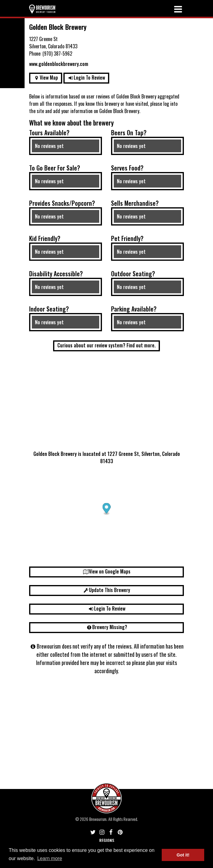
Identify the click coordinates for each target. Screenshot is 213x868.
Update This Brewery (107, 590)
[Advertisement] (106, 403)
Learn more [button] (50, 858)
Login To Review (86, 77)
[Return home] (42, 9)
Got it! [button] (183, 855)
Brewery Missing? (106, 627)
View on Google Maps (106, 571)
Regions (107, 840)
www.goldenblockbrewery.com (59, 64)
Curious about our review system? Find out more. (106, 345)
